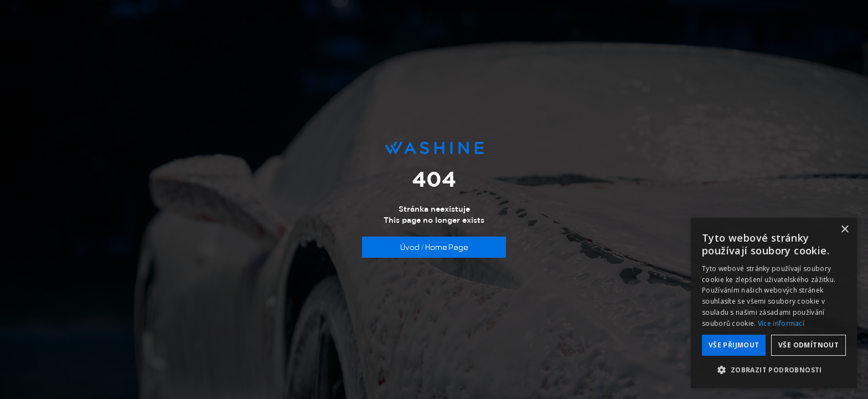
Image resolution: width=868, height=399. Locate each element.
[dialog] (774, 303)
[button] (774, 370)
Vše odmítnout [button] (808, 345)
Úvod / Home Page (434, 247)
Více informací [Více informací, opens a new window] (781, 323)
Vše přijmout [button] (734, 345)
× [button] (844, 230)
